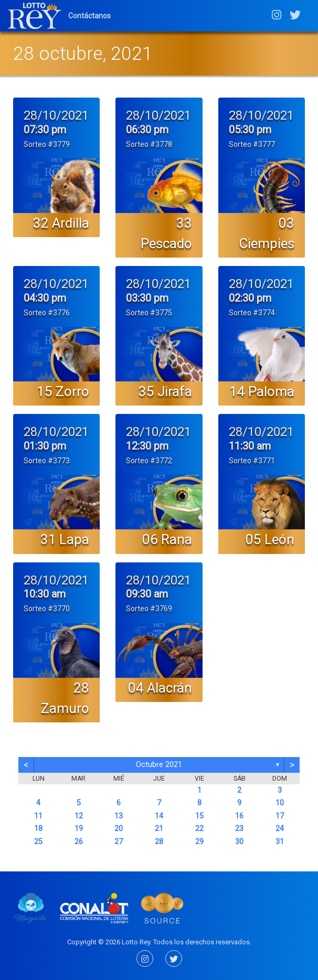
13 (119, 816)
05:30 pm (250, 130)
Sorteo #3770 (47, 609)
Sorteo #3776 (47, 313)
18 (38, 829)
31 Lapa (65, 539)
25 (38, 842)
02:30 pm (250, 298)
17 (280, 816)
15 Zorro (63, 391)
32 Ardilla (61, 223)
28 (159, 842)
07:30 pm (45, 130)
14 (159, 816)
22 (199, 829)
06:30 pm (147, 130)
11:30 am (250, 446)
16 (239, 816)
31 (280, 842)
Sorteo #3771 (252, 461)
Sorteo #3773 (47, 461)
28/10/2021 (56, 115)
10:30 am (45, 594)
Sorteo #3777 (252, 144)
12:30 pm (147, 446)
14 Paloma (262, 391)
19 (79, 829)
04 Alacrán (160, 688)
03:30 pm (147, 298)
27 (119, 842)
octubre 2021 (159, 765)
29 (199, 842)
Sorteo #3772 (149, 461)
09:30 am (147, 594)
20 (119, 829)
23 (239, 829)
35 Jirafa (165, 391)
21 (159, 829)
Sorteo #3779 (47, 144)
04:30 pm (45, 298)
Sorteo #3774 (252, 313)
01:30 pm (45, 446)
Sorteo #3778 (149, 144)
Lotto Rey (136, 942)
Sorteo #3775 (149, 313)
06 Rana (167, 539)
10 (280, 803)
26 (79, 842)
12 (79, 816)
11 (38, 816)
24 (280, 829)
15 (199, 816)
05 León (270, 539)
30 (239, 842)
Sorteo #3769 (149, 609)
